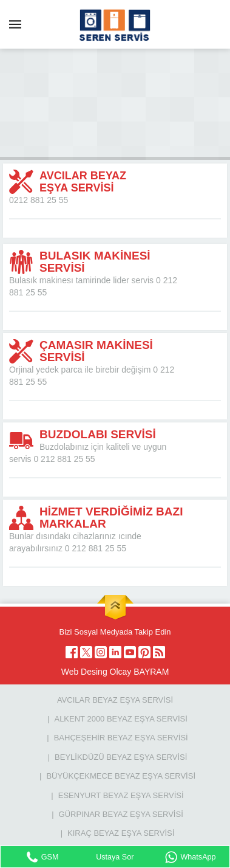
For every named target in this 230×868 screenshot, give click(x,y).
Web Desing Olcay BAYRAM (115, 672)
